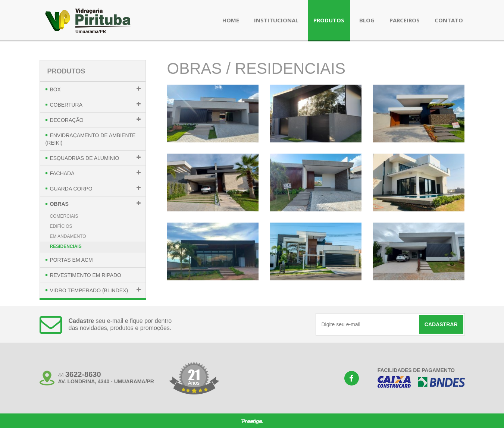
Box (55, 89)
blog (367, 20)
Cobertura (66, 105)
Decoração (66, 120)
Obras (59, 204)
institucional (276, 20)
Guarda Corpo (71, 189)
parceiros (405, 20)
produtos (329, 20)
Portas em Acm (71, 260)
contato (449, 20)
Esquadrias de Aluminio (84, 158)
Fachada (62, 173)
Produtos (66, 71)
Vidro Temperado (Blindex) (89, 290)
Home (231, 20)
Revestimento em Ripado (85, 275)
